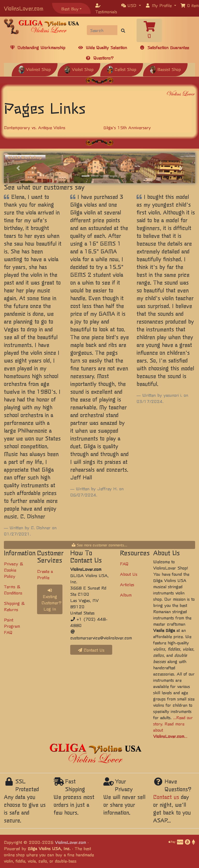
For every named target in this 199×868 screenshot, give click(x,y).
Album (126, 595)
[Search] (102, 30)
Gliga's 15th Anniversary (127, 127)
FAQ (124, 564)
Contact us (166, 797)
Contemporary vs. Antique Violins (35, 127)
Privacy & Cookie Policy (13, 570)
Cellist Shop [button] (122, 69)
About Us (129, 574)
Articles (127, 584)
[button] (131, 5)
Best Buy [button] (70, 9)
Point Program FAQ (12, 626)
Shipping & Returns (14, 606)
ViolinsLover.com (24, 8)
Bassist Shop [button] (165, 69)
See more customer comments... (99, 545)
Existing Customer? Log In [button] (52, 600)
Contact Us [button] (91, 650)
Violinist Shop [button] (35, 69)
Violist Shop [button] (79, 69)
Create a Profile (45, 574)
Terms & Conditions (13, 589)
